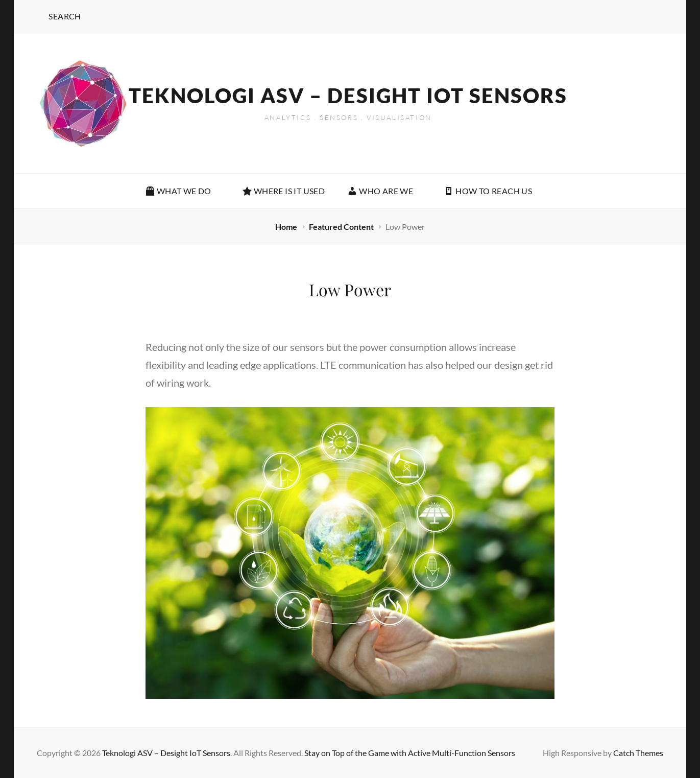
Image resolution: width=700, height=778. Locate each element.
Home (287, 227)
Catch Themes (638, 753)
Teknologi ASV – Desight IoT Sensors (348, 96)
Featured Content (342, 227)
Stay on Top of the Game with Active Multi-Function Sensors (410, 753)
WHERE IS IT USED (283, 191)
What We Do (184, 191)
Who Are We (385, 191)
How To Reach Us (488, 191)
